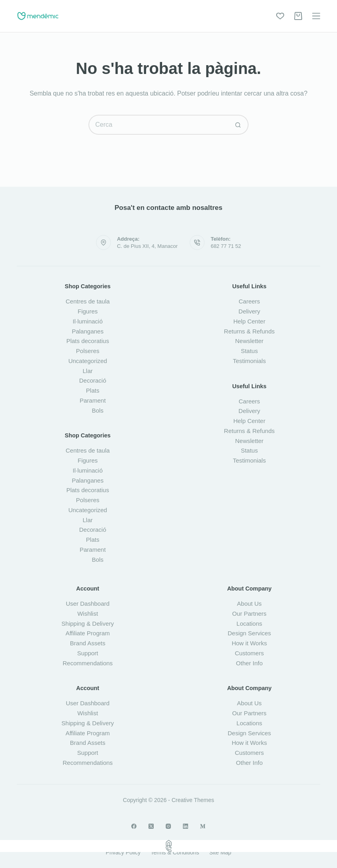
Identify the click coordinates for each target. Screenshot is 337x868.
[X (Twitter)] (151, 826)
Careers (249, 301)
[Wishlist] (280, 16)
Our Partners (249, 614)
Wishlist (88, 614)
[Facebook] (134, 826)
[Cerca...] (158, 125)
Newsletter (250, 341)
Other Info (250, 663)
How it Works (249, 643)
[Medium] (203, 826)
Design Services (249, 633)
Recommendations (88, 663)
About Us (249, 604)
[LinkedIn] (186, 826)
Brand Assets (88, 643)
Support (88, 653)
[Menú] (316, 16)
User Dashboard (87, 604)
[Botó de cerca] (239, 125)
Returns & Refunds (250, 331)
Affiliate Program (88, 633)
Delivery (249, 311)
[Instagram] (168, 826)
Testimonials (250, 361)
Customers (250, 653)
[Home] (168, 843)
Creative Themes (193, 800)
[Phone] (168, 849)
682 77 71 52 (226, 246)
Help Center (249, 321)
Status (250, 351)
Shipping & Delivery (88, 624)
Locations (249, 624)
